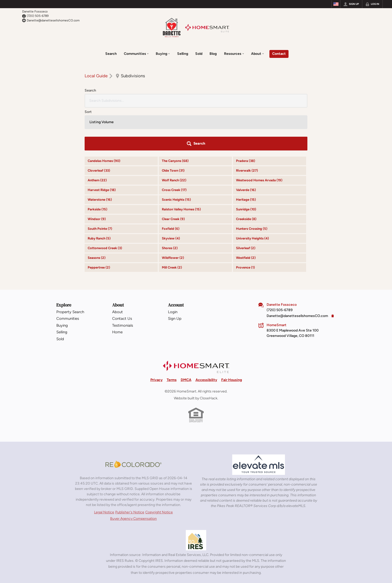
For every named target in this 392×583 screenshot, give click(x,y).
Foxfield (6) (171, 184)
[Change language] (336, 4)
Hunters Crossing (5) (252, 184)
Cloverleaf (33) (99, 126)
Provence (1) (245, 223)
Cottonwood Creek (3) (105, 203)
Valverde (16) (246, 145)
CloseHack (209, 354)
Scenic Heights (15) (176, 155)
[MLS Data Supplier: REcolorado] (134, 420)
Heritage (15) (246, 155)
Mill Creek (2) (172, 223)
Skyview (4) (171, 194)
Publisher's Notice (130, 468)
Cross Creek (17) (174, 145)
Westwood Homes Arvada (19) (259, 136)
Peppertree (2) (99, 223)
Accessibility (206, 335)
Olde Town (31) (173, 126)
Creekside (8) (246, 174)
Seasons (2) (97, 213)
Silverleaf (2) (246, 203)
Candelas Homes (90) (104, 116)
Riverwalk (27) (247, 126)
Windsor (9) (97, 174)
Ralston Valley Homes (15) (181, 165)
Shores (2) (170, 203)
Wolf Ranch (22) (174, 136)
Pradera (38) (246, 116)
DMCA (186, 335)
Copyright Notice (159, 468)
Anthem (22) (97, 136)
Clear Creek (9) (173, 174)
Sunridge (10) (246, 165)
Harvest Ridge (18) (102, 145)
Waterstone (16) (100, 155)
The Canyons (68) (175, 116)
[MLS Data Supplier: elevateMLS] (259, 420)
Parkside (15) (97, 165)
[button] (293, 99)
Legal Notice (104, 468)
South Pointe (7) (100, 184)
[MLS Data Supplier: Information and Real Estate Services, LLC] (196, 496)
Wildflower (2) (173, 213)
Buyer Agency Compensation (133, 474)
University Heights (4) (252, 194)
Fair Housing (232, 335)
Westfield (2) (246, 213)
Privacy (156, 335)
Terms (172, 335)
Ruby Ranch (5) (99, 194)
